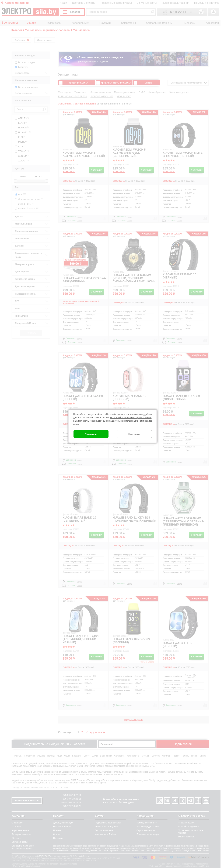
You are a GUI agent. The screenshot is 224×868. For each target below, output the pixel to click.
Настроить (134, 434)
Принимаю (91, 434)
